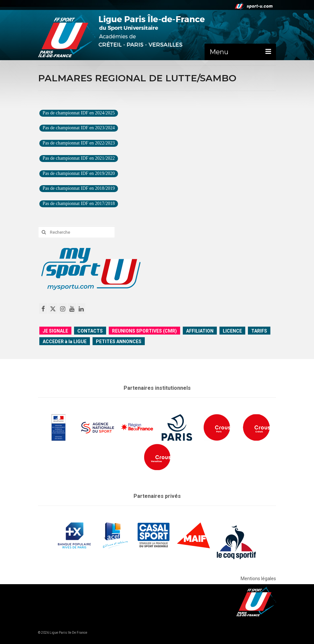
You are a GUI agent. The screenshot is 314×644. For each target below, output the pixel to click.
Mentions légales (258, 579)
